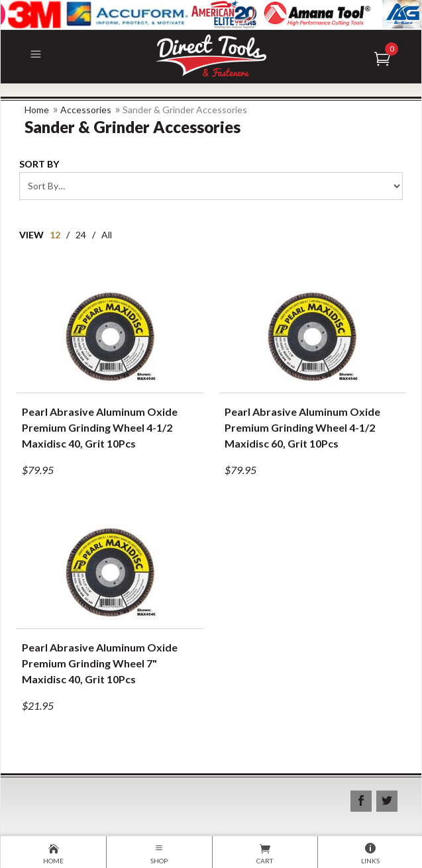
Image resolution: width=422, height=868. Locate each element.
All (107, 235)
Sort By (39, 164)
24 (81, 235)
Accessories (86, 110)
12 (55, 235)
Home (37, 110)
